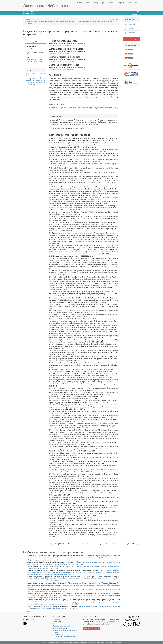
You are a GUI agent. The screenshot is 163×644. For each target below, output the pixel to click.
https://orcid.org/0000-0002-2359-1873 (62, 45)
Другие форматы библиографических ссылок (68, 129)
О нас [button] (88, 3)
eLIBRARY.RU (58, 634)
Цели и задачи (58, 622)
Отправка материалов (61, 628)
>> (30, 611)
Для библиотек (130, 33)
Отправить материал (132, 39)
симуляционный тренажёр (58, 108)
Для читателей (130, 24)
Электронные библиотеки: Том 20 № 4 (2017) (69, 564)
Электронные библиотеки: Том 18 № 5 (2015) (64, 604)
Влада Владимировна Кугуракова (66, 49)
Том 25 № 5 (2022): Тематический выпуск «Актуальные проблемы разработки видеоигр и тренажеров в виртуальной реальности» (71, 21)
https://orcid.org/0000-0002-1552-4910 (62, 54)
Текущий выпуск (99, 3)
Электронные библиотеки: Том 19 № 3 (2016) (53, 598)
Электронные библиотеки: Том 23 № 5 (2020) (43, 568)
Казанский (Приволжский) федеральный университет (69, 642)
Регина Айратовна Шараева (63, 41)
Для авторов (129, 28)
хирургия (90, 108)
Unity (116, 108)
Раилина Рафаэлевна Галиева (65, 57)
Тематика (56, 624)
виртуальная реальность (77, 108)
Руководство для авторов (62, 626)
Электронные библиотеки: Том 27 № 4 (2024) (62, 608)
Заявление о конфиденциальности (65, 630)
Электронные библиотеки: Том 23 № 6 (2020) (43, 581)
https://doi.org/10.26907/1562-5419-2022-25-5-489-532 (35, 61)
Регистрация (120, 3)
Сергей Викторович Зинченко (64, 65)
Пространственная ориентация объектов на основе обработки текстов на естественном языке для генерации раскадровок (73, 579)
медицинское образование (104, 108)
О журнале (57, 620)
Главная (79, 3)
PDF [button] (35, 42)
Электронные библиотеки (46, 6)
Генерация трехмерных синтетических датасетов (79, 585)
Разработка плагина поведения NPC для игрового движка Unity (97, 566)
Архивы (110, 3)
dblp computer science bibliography (65, 636)
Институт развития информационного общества (105, 642)
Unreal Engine (54, 110)
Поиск (136, 3)
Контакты (56, 632)
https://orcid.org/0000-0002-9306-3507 (62, 69)
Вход (129, 3)
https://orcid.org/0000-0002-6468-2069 (62, 62)
